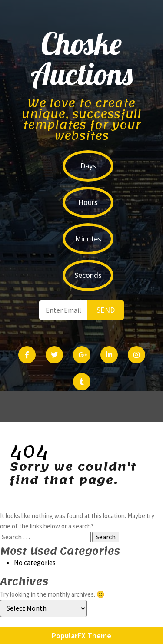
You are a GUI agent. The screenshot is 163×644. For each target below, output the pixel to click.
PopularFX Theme (81, 636)
